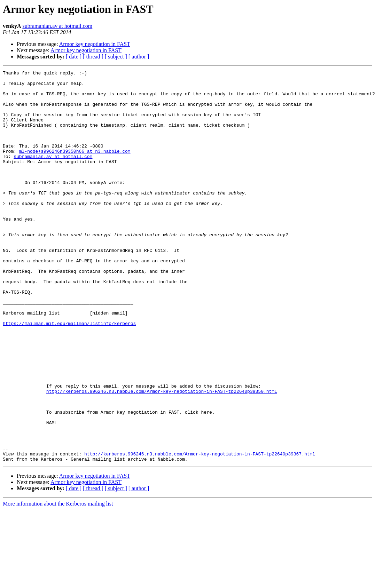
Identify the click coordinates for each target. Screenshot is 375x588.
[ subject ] (116, 57)
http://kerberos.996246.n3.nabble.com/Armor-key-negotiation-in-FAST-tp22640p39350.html (162, 456)
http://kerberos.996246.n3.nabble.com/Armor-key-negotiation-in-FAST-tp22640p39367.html (200, 531)
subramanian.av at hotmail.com (57, 26)
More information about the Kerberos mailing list (58, 582)
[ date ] (74, 57)
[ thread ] (93, 57)
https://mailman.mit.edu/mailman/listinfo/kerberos (69, 374)
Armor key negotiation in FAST (95, 44)
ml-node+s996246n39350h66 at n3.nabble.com (75, 168)
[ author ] (139, 57)
